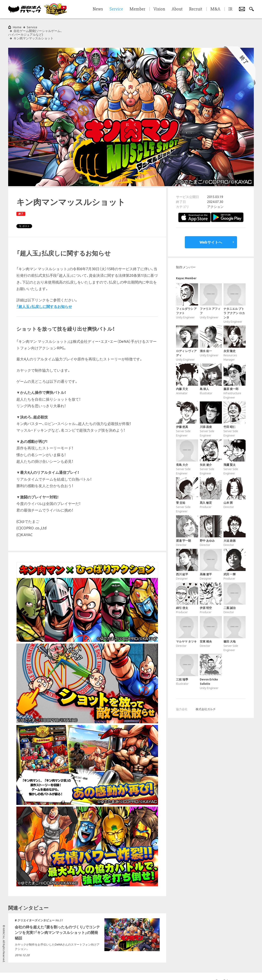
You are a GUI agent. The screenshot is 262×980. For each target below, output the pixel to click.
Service (32, 27)
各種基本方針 (67, 971)
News (98, 9)
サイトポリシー (17, 971)
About (177, 9)
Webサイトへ (211, 231)
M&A (215, 9)
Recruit (196, 9)
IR (230, 9)
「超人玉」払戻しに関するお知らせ (44, 295)
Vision (159, 9)
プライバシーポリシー (43, 971)
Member (137, 9)
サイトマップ (87, 971)
